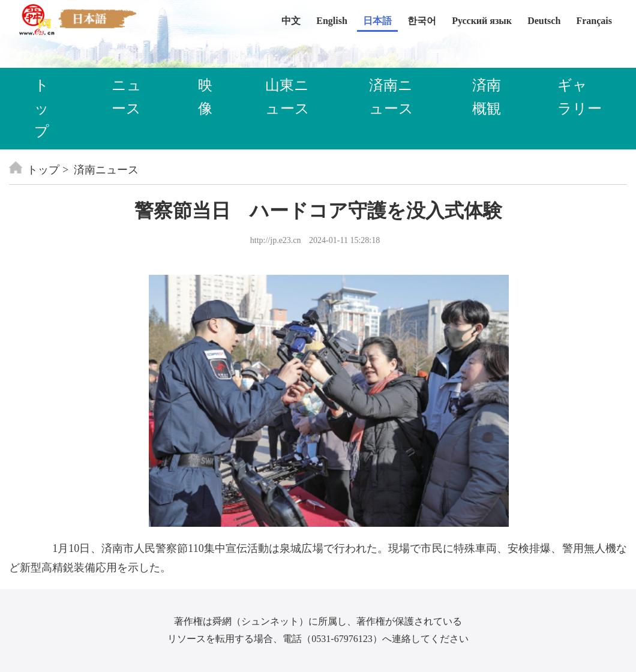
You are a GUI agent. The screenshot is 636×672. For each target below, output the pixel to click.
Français (594, 21)
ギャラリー (580, 97)
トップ (42, 108)
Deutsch (544, 21)
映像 (205, 97)
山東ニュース (287, 97)
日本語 (377, 21)
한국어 (422, 21)
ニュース (127, 97)
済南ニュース (391, 97)
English (332, 21)
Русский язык (482, 21)
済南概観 (487, 97)
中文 (291, 21)
